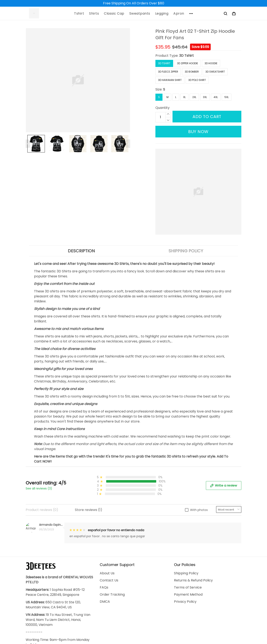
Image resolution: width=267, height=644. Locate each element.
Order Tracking (112, 534)
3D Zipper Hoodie (188, 63)
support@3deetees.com (46, 610)
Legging (162, 14)
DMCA (105, 541)
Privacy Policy (185, 541)
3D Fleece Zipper (168, 72)
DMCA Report (178, 625)
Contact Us (109, 519)
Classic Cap (114, 14)
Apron (179, 14)
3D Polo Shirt (197, 80)
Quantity (162, 108)
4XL (216, 97)
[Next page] (128, 144)
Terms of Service (188, 526)
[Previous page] (28, 144)
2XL (194, 97)
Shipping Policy (186, 512)
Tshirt (79, 14)
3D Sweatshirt (215, 72)
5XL (227, 97)
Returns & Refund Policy (193, 519)
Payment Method (188, 534)
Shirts (94, 14)
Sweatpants (140, 14)
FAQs (104, 526)
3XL (205, 97)
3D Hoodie (211, 63)
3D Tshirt (186, 56)
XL (184, 97)
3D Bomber (192, 72)
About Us (107, 512)
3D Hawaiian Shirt (170, 80)
